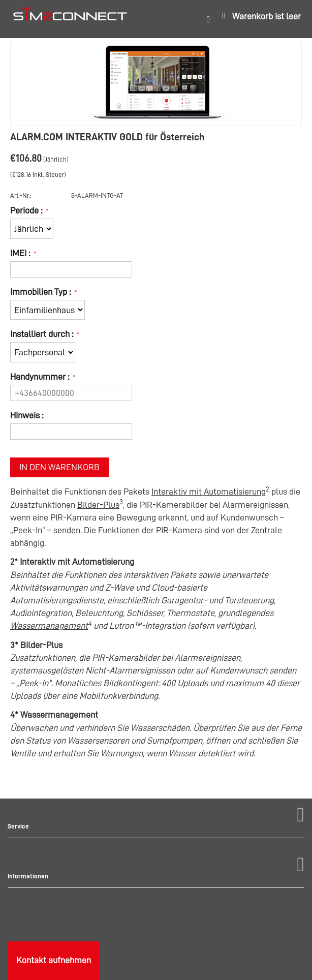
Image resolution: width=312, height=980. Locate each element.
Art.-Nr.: (21, 195)
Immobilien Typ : (41, 292)
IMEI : (21, 253)
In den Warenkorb (59, 467)
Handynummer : (41, 377)
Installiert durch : (43, 334)
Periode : (27, 210)
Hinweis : (27, 415)
